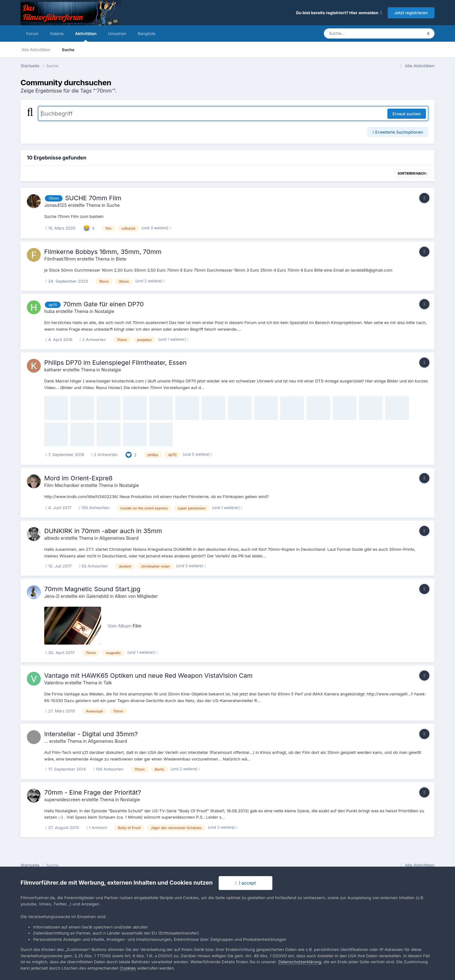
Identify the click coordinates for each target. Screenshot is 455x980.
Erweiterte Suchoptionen (398, 132)
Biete (121, 259)
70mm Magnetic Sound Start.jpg (92, 589)
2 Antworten (93, 340)
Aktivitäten (86, 36)
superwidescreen (62, 800)
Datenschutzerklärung (300, 962)
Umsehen (117, 33)
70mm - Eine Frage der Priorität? (93, 792)
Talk (108, 683)
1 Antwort (97, 827)
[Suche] (360, 33)
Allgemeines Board (119, 538)
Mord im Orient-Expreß (78, 478)
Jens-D (52, 596)
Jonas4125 (55, 205)
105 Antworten (94, 508)
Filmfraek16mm (60, 259)
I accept (246, 883)
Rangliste (147, 33)
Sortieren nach (413, 173)
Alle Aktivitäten (36, 50)
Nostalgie (104, 311)
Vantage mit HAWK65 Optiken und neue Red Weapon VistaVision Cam (148, 676)
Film (137, 626)
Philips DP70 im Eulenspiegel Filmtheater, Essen (115, 363)
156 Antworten (108, 769)
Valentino (54, 683)
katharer (53, 370)
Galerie (57, 33)
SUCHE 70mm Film (93, 198)
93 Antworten (93, 566)
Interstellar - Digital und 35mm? (91, 734)
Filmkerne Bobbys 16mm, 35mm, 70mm (103, 252)
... (46, 741)
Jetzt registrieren (411, 13)
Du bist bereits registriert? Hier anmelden (339, 13)
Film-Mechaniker (62, 485)
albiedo (52, 538)
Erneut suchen (407, 114)
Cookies (128, 968)
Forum (32, 33)
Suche (68, 50)
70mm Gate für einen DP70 (103, 304)
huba (49, 311)
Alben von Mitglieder (136, 596)
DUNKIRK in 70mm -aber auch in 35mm (103, 531)
